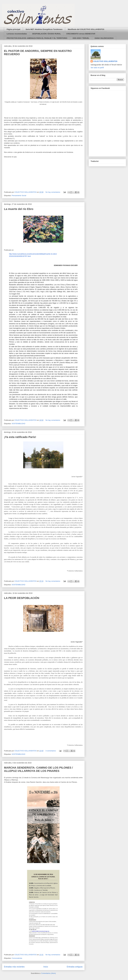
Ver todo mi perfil (97, 68)
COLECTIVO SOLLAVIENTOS (105, 61)
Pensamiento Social (19, 196)
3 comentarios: (51, 751)
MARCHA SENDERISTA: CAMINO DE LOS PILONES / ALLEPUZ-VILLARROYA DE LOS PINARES (38, 769)
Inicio (46, 967)
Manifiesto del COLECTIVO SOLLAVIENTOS (86, 29)
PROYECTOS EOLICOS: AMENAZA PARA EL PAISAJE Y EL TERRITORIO (37, 38)
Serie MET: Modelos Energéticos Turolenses (44, 29)
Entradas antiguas (75, 967)
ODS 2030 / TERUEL (81, 38)
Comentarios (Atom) (48, 973)
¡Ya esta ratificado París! (20, 437)
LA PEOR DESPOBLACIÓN (22, 598)
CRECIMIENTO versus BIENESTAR (81, 34)
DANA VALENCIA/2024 (104, 38)
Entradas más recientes (14, 967)
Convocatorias (17, 958)
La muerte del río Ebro (19, 209)
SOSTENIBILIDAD (18, 424)
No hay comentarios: (53, 192)
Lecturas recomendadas (17, 34)
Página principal (13, 29)
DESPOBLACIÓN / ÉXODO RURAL (47, 34)
